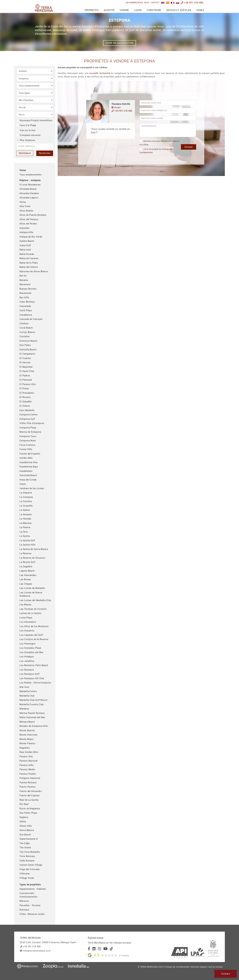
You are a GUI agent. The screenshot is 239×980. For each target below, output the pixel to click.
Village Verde (27, 878)
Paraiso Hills (27, 765)
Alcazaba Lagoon (29, 198)
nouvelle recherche (100, 73)
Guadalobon (26, 471)
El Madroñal (26, 367)
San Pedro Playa (28, 813)
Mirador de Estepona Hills (34, 726)
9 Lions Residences (30, 185)
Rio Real (24, 804)
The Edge (25, 843)
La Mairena (26, 523)
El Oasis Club (27, 371)
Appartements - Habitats (33, 889)
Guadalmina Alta (28, 462)
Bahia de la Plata (29, 263)
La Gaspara (26, 514)
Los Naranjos (27, 670)
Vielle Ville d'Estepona (32, 423)
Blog (147, 3)
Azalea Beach (27, 241)
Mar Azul (24, 687)
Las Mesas (25, 605)
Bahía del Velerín (29, 267)
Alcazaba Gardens (29, 193)
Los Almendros (28, 622)
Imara (23, 484)
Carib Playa (26, 310)
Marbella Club (27, 696)
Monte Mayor (27, 739)
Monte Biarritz (27, 730)
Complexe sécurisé (28, 135)
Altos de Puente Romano (33, 215)
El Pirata (24, 389)
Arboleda (24, 228)
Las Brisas (25, 579)
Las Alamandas (28, 575)
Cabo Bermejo (27, 302)
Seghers (24, 817)
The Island (25, 848)
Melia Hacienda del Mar (32, 717)
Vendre (124, 10)
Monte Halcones (28, 735)
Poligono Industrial (30, 778)
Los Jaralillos (27, 661)
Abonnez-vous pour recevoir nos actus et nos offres (159, 143)
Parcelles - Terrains (30, 905)
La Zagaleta (26, 567)
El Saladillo (26, 402)
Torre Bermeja (27, 856)
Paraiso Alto (26, 757)
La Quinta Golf (27, 540)
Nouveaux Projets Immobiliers (34, 120)
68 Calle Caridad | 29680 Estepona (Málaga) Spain (49, 942)
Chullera (24, 324)
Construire (154, 10)
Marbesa (24, 709)
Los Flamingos (28, 644)
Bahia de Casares (29, 258)
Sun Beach (25, 835)
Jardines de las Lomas (32, 488)
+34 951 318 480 (192, 3)
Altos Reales (26, 211)
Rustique (24, 910)
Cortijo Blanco (27, 332)
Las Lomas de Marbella (32, 588)
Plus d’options (26, 140)
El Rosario (25, 397)
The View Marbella (30, 852)
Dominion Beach (28, 341)
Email (116, 107)
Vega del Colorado (30, 869)
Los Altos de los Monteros (34, 626)
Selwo (23, 822)
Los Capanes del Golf (31, 635)
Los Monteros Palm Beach (34, 665)
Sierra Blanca (27, 830)
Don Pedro (25, 345)
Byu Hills (24, 297)
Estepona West (28, 441)
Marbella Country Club (31, 704)
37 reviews (124, 956)
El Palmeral (26, 380)
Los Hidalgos (27, 657)
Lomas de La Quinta (30, 613)
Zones (200, 10)
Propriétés (92, 10)
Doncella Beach (28, 350)
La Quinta (25, 536)
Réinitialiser (25, 153)
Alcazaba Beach (28, 189)
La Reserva (25, 553)
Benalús (24, 280)
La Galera (25, 510)
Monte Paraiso (27, 743)
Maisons (24, 901)
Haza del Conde (28, 480)
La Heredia (25, 519)
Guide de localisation (119, 43)
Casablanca (26, 315)
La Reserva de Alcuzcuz (32, 558)
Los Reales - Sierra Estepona (35, 683)
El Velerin (25, 406)
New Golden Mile (29, 752)
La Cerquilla (26, 506)
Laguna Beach (27, 571)
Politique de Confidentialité (177, 967)
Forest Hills (26, 449)
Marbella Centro (28, 691)
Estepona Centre (29, 415)
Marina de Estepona (30, 432)
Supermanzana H (29, 839)
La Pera (24, 532)
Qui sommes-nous (134, 3)
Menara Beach (27, 722)
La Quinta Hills (28, 545)
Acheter (109, 10)
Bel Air (23, 276)
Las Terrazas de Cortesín (33, 609)
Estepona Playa (28, 428)
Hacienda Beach (28, 475)
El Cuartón (25, 358)
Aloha (23, 202)
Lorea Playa (26, 618)
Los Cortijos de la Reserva (34, 639)
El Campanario (27, 354)
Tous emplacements (30, 175)
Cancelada (25, 306)
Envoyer (189, 147)
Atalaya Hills (26, 232)
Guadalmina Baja (29, 467)
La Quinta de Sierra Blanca (34, 549)
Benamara (25, 284)
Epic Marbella (27, 410)
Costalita (24, 336)
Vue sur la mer (26, 130)
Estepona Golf (27, 419)
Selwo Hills (26, 826)
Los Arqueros (27, 631)
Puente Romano (28, 783)
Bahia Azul (25, 250)
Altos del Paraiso (29, 219)
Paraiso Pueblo (28, 774)
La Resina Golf (27, 562)
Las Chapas (26, 584)
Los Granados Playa (30, 648)
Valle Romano (27, 861)
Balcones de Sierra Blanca (34, 271)
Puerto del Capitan (29, 795)
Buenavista (25, 293)
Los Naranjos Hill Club (32, 678)
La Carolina (26, 501)
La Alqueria (26, 493)
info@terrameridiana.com (37, 951)
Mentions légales (199, 967)
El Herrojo (25, 362)
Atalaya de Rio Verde (31, 237)
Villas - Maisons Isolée (32, 914)
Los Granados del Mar (31, 652)
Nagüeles (25, 748)
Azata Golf (25, 245)
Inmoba (219, 967)
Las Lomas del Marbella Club (35, 600)
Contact (155, 3)
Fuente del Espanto (30, 454)
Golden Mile (26, 458)
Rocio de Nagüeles (30, 809)
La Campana (26, 497)
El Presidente (27, 393)
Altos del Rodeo (28, 224)
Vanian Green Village (31, 865)
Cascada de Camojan (31, 319)
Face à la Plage (26, 125)
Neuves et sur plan (179, 10)
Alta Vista (25, 206)
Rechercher (45, 153)
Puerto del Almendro (31, 791)
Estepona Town (28, 436)
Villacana (25, 874)
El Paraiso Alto (28, 384)
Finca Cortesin (27, 445)
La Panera (25, 527)
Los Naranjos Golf (29, 674)
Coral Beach (26, 328)
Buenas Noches (28, 289)
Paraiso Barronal (29, 761)
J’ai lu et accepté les (156, 151)
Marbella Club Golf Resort (33, 700)
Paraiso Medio (27, 769)
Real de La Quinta (29, 800)
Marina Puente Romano (32, 713)
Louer (138, 10)
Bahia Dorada (27, 254)
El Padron (25, 376)
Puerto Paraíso (28, 787)
